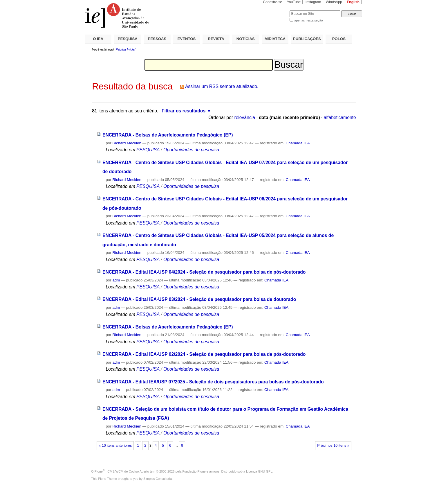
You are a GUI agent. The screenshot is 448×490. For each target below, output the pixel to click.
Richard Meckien (127, 143)
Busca (276, 10)
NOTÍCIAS (246, 39)
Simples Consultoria (158, 479)
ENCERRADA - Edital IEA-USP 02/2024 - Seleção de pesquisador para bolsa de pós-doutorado (204, 354)
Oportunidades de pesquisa (191, 150)
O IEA (98, 39)
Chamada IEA (298, 143)
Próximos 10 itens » (333, 446)
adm (116, 280)
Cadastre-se (272, 2)
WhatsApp (334, 2)
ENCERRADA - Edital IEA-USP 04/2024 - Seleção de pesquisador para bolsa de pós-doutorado (204, 272)
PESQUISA (128, 39)
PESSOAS (157, 39)
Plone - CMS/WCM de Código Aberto (122, 471)
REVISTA (216, 39)
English (353, 2)
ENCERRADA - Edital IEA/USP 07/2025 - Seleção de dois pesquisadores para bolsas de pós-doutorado (213, 382)
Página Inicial (125, 49)
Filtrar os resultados (184, 111)
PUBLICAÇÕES (307, 39)
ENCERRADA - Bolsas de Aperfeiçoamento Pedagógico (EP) (168, 135)
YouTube (294, 2)
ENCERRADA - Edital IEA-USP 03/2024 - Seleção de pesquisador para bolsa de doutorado (199, 299)
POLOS (339, 39)
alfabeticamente (340, 117)
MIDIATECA (275, 39)
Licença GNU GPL (259, 471)
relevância (245, 117)
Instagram (313, 2)
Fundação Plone (194, 471)
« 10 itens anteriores (115, 446)
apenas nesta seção (308, 20)
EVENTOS (187, 39)
